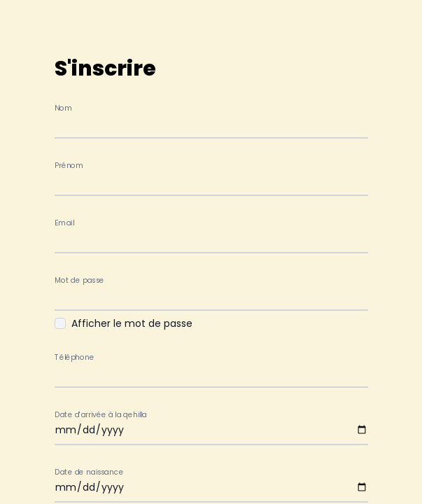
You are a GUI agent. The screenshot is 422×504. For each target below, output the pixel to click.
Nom (63, 108)
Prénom (69, 166)
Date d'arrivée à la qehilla (101, 415)
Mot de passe (79, 280)
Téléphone (74, 357)
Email (64, 223)
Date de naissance (89, 472)
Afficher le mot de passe (132, 323)
